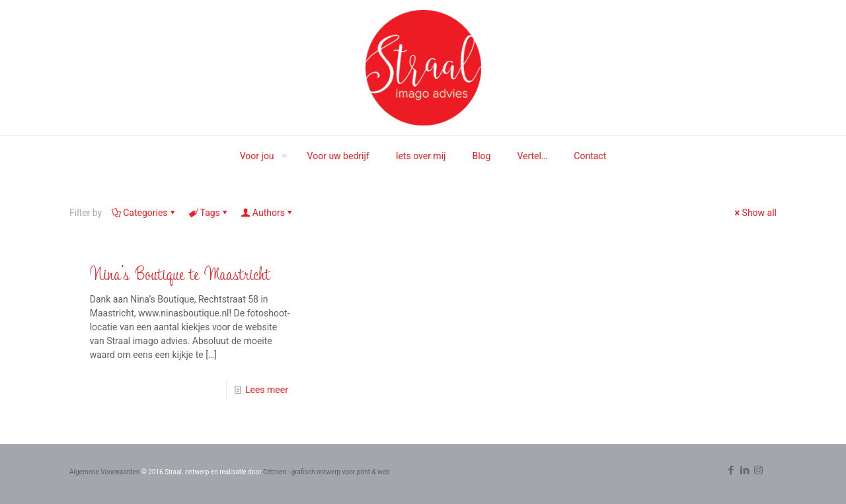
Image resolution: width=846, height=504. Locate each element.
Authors (268, 213)
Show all (755, 213)
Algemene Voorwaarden (104, 472)
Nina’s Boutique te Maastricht (180, 273)
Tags (209, 213)
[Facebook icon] (731, 470)
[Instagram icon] (758, 470)
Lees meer (267, 390)
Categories (144, 213)
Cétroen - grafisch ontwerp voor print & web (327, 472)
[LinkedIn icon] (745, 470)
